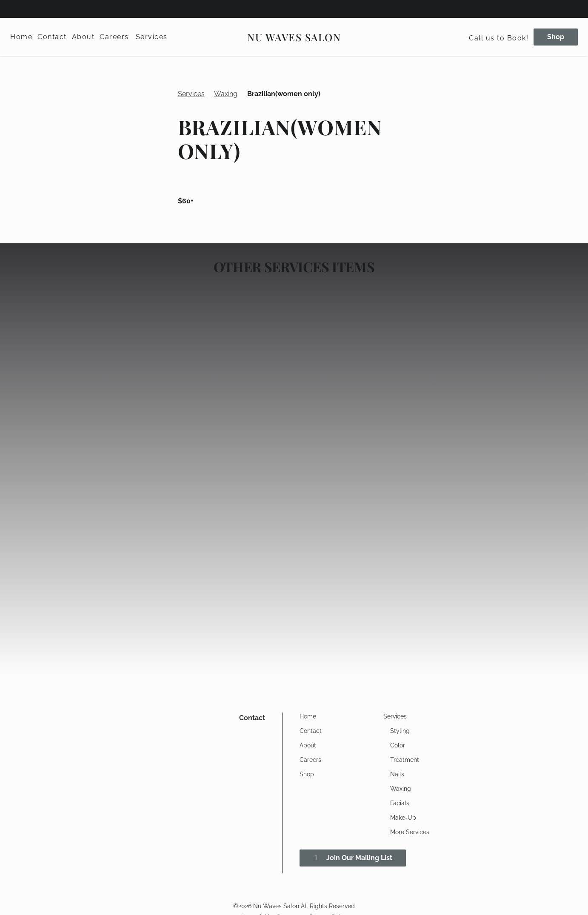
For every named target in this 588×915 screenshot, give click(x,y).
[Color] (398, 745)
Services (191, 94)
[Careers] (114, 37)
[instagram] (26, 9)
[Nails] (397, 774)
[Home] (23, 37)
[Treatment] (405, 760)
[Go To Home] (294, 37)
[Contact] (52, 37)
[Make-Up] (403, 818)
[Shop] (554, 37)
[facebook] (14, 9)
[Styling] (400, 731)
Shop (556, 37)
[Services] (152, 37)
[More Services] (410, 832)
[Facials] (400, 803)
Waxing (226, 94)
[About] (83, 37)
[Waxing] (401, 789)
